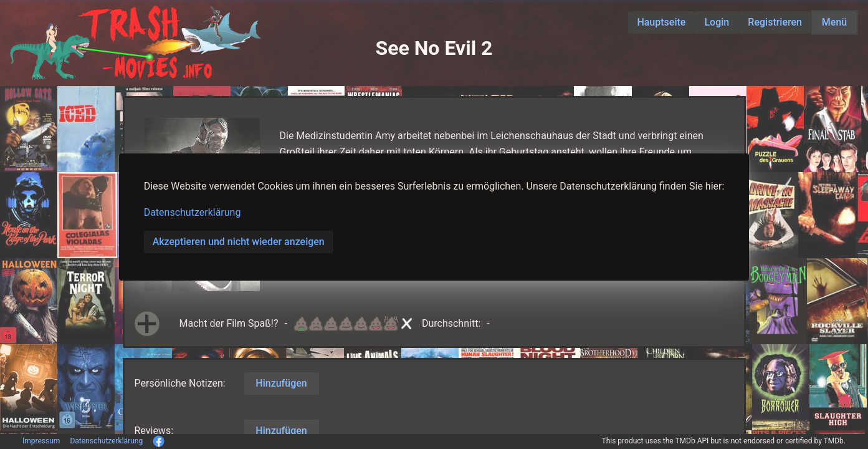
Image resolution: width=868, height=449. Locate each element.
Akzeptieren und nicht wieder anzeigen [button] (239, 242)
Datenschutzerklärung (193, 212)
